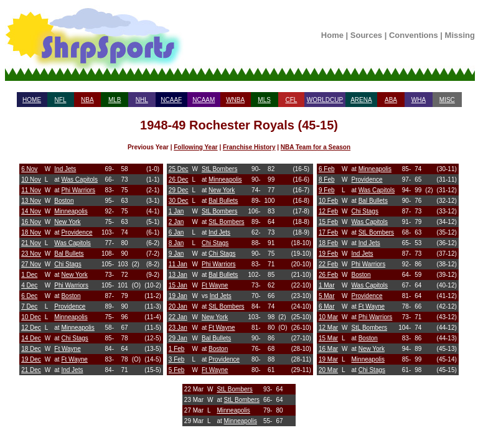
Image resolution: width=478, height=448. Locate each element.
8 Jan (176, 243)
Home (332, 35)
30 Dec (179, 201)
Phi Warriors (78, 190)
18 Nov (31, 232)
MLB (115, 100)
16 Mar (328, 349)
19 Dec (31, 359)
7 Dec (29, 306)
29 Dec (179, 190)
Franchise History (249, 147)
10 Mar (328, 317)
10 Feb (328, 201)
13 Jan (178, 275)
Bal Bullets (69, 254)
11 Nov (31, 190)
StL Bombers (219, 169)
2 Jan (176, 222)
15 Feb (328, 222)
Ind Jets (65, 169)
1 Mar (327, 285)
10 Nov (31, 180)
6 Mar (327, 306)
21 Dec (31, 370)
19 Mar (328, 359)
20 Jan (178, 306)
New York (67, 222)
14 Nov (31, 211)
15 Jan (178, 285)
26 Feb (328, 275)
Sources (366, 35)
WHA (419, 100)
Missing (460, 35)
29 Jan (178, 338)
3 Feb (177, 359)
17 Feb (328, 232)
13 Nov (31, 201)
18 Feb (328, 243)
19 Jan (178, 296)
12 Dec (31, 328)
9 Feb (327, 190)
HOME (32, 100)
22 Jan (178, 317)
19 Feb (328, 254)
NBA (87, 100)
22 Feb (328, 264)
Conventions (414, 35)
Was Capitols (79, 180)
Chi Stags (68, 264)
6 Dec (29, 296)
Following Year (195, 147)
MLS (264, 100)
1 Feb (177, 349)
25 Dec (179, 169)
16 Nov (31, 222)
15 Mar (328, 338)
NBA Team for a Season (316, 147)
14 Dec (31, 338)
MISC (447, 100)
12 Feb (328, 211)
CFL (291, 100)
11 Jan (178, 264)
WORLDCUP (325, 100)
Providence (77, 232)
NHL (142, 100)
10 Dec (31, 317)
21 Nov (31, 243)
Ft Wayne (67, 349)
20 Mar (328, 370)
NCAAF (171, 100)
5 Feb (177, 370)
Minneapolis (71, 211)
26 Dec (179, 180)
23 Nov (31, 254)
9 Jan (176, 254)
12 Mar (328, 328)
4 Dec (29, 285)
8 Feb (327, 180)
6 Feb (327, 169)
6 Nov (29, 169)
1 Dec (29, 275)
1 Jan (176, 211)
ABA (391, 100)
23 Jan (178, 328)
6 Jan (176, 232)
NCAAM (204, 100)
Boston (64, 201)
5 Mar (327, 296)
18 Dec (31, 349)
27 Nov (31, 264)
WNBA (235, 100)
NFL (61, 100)
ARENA (361, 100)
